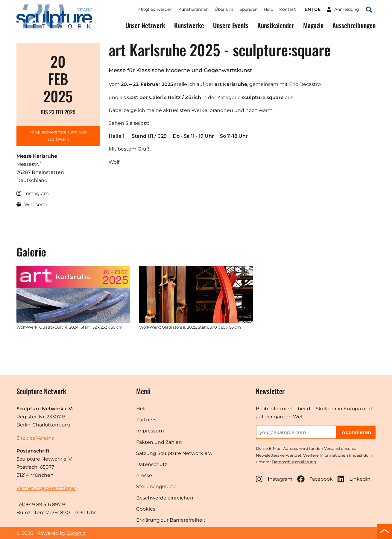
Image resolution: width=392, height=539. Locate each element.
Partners (146, 420)
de (317, 9)
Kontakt (288, 9)
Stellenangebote (156, 486)
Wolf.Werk (58, 139)
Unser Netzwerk (145, 25)
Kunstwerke (189, 25)
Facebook (315, 479)
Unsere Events (231, 25)
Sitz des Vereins (35, 438)
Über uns (224, 9)
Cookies (146, 509)
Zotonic (76, 533)
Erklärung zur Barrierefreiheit (171, 520)
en (308, 9)
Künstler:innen (193, 9)
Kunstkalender (276, 25)
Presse (144, 475)
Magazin (313, 25)
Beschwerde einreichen (165, 498)
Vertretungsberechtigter (46, 488)
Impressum (150, 431)
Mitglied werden (155, 9)
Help (268, 9)
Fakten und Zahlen (159, 442)
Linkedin (354, 479)
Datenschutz (152, 464)
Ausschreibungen (354, 25)
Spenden (249, 9)
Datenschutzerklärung (294, 462)
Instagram (274, 479)
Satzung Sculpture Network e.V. (174, 453)
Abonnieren (356, 432)
